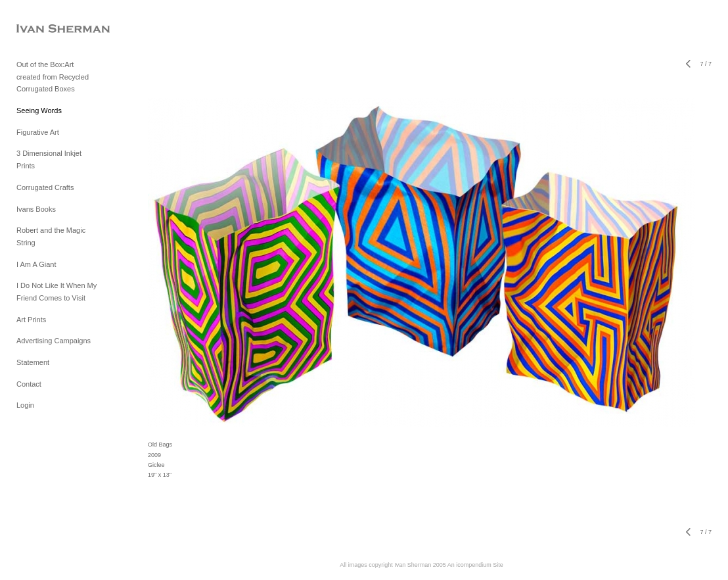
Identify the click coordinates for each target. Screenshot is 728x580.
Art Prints (31, 320)
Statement (33, 362)
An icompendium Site (475, 565)
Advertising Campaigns (54, 341)
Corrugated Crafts (45, 187)
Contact (29, 384)
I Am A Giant (36, 264)
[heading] (49, 29)
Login (25, 405)
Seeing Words (39, 110)
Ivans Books (36, 209)
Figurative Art (38, 132)
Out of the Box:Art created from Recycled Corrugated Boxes (53, 77)
